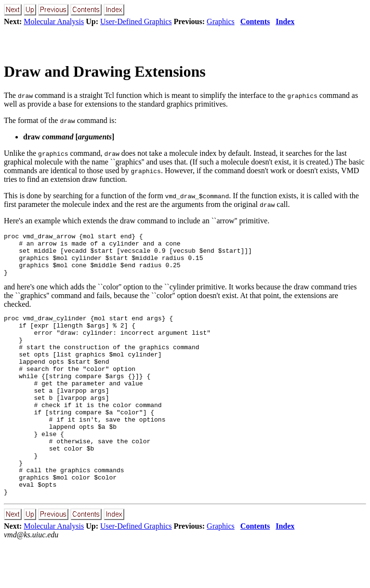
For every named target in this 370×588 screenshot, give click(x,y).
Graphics (221, 21)
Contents (255, 21)
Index (285, 21)
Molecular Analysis (54, 21)
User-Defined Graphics (136, 21)
